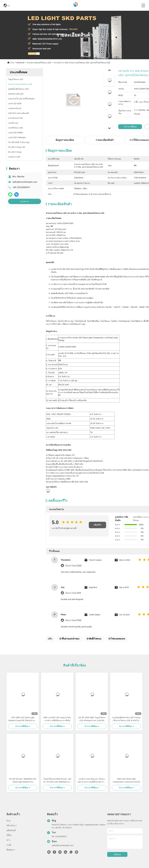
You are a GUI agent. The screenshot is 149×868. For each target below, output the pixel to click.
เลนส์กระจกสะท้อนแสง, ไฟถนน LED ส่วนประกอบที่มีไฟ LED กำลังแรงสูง (92, 781)
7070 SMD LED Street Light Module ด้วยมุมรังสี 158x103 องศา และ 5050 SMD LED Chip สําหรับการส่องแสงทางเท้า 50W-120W (23, 719)
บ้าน (12, 63)
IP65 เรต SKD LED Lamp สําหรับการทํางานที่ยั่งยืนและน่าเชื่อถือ (57, 719)
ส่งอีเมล (117, 854)
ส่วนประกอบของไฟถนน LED (39, 63)
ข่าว (8, 840)
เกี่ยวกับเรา (12, 826)
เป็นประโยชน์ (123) (73, 620)
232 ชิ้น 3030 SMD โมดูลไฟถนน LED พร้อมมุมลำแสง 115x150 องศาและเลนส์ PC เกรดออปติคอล (92, 719)
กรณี (9, 845)
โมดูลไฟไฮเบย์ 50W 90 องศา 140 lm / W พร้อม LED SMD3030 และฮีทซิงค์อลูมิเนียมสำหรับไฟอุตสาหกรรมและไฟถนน (57, 781)
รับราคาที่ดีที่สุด (130, 127)
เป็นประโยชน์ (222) (73, 566)
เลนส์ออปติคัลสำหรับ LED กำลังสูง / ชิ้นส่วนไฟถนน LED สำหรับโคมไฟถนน (126, 719)
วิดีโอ (9, 835)
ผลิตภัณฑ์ (20, 63)
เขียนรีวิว (98, 525)
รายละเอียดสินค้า (105, 140)
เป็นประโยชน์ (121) (73, 593)
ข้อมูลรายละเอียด (65, 140)
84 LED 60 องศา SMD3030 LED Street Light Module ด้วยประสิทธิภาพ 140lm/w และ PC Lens (23, 781)
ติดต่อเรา (11, 850)
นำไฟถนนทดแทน (117, 639)
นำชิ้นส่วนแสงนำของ (69, 639)
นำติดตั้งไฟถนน (94, 639)
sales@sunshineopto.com (25, 182)
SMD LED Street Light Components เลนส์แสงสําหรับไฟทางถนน (126, 781)
